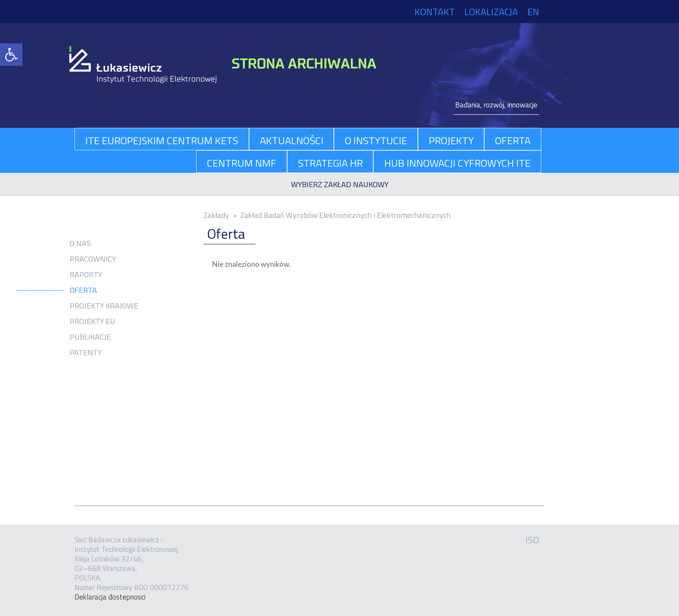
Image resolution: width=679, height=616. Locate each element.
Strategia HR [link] (330, 163)
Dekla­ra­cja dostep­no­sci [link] (110, 597)
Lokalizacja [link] (491, 12)
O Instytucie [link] (376, 140)
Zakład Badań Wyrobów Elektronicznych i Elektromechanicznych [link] (346, 215)
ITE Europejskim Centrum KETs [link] (162, 140)
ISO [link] (532, 540)
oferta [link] (513, 140)
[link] (11, 55)
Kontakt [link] (435, 12)
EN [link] (533, 12)
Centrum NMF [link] (242, 163)
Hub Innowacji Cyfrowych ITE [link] (457, 163)
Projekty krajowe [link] (104, 306)
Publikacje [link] (90, 337)
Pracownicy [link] (93, 259)
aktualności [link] (292, 140)
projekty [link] (451, 140)
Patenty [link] (86, 353)
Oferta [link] (83, 290)
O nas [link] (80, 243)
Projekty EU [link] (92, 321)
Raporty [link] (86, 275)
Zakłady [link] (216, 215)
